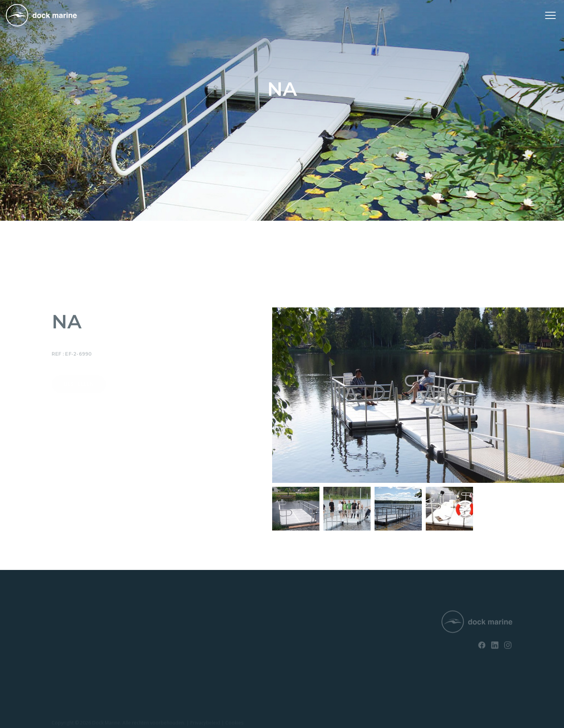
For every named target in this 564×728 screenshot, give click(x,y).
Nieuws (157, 617)
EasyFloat (63, 644)
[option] (296, 509)
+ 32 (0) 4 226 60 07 (276, 638)
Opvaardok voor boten (79, 671)
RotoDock (64, 617)
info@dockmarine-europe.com (291, 651)
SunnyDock (65, 630)
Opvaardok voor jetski (78, 658)
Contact (157, 630)
